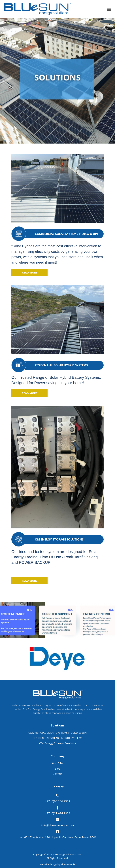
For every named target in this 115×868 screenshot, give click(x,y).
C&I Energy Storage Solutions (58, 743)
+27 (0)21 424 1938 (57, 810)
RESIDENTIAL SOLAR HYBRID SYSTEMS (57, 738)
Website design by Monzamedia (58, 864)
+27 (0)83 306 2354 (57, 798)
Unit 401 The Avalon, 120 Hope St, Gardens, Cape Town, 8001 (57, 834)
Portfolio (57, 763)
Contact (58, 774)
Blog (58, 769)
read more (30, 272)
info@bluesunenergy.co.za (57, 822)
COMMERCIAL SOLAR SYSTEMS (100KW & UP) (57, 733)
